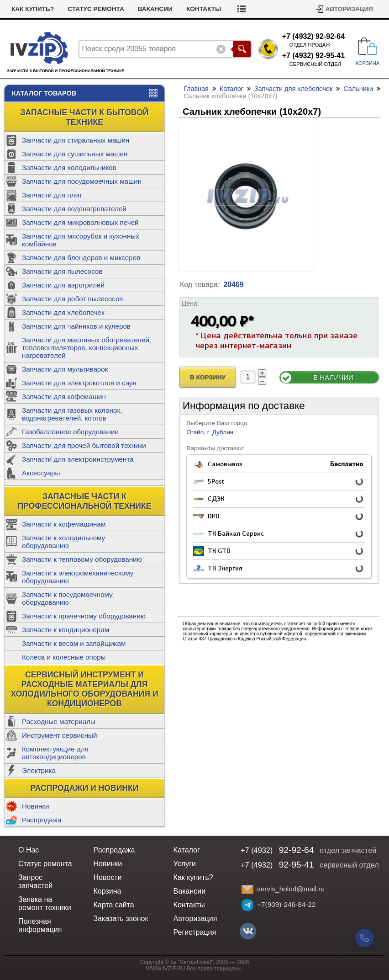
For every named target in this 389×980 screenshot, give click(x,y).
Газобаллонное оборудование (70, 432)
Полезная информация (40, 925)
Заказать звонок (121, 919)
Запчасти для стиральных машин (76, 140)
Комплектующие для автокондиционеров (55, 753)
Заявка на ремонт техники (45, 903)
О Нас (29, 850)
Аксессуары (41, 473)
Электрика (39, 770)
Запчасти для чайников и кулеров (76, 326)
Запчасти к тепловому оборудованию (82, 559)
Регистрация (195, 932)
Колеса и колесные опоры (64, 657)
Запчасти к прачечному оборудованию (84, 616)
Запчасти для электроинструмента (78, 459)
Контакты (204, 9)
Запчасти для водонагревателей (74, 209)
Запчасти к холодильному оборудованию (63, 542)
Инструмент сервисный (59, 735)
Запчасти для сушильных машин (75, 154)
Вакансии (155, 9)
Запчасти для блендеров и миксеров (81, 258)
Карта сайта (114, 905)
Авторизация (349, 9)
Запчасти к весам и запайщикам (74, 643)
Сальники (358, 89)
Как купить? (33, 9)
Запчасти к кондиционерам (66, 630)
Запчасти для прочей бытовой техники (84, 445)
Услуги (185, 864)
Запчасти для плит (52, 195)
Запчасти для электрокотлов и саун (79, 383)
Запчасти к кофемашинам (64, 524)
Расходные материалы (59, 722)
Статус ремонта (96, 9)
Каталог (231, 89)
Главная (196, 89)
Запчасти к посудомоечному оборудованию (67, 598)
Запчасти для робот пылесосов (72, 299)
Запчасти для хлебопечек (63, 312)
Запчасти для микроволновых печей (80, 222)
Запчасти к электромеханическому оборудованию (78, 577)
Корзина (108, 891)
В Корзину (208, 377)
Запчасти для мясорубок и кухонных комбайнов (81, 240)
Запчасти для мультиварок (65, 369)
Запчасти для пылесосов (62, 271)
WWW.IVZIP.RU (166, 969)
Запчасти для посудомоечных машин (82, 181)
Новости (108, 877)
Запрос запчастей (35, 881)
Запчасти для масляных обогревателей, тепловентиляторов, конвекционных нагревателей (87, 348)
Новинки (35, 806)
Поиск (242, 49)
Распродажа (42, 820)
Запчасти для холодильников (69, 168)
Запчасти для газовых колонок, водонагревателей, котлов (72, 414)
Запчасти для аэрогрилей (63, 285)
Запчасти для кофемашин (64, 397)
